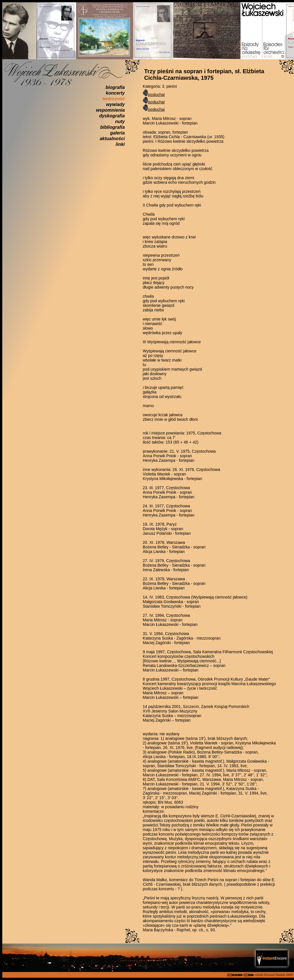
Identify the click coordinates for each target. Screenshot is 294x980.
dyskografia (112, 116)
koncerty (115, 93)
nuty (120, 122)
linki (120, 144)
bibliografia (113, 127)
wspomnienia (110, 110)
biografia (115, 87)
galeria (117, 133)
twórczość (114, 99)
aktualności (112, 139)
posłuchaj (156, 95)
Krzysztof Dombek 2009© (279, 975)
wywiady (115, 104)
